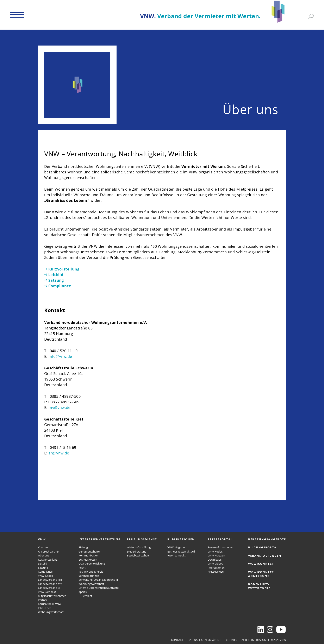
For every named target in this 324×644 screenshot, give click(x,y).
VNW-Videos (215, 563)
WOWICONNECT (261, 564)
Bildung (83, 547)
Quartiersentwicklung (92, 563)
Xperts (83, 592)
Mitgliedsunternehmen (52, 596)
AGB (244, 640)
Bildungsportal (263, 547)
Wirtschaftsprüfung (139, 547)
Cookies (231, 640)
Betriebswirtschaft (138, 555)
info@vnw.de (60, 356)
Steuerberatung (137, 551)
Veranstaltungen (89, 576)
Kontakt (177, 640)
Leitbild (43, 563)
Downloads (215, 560)
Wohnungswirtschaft (91, 584)
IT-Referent (85, 596)
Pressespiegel (216, 572)
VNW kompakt (47, 592)
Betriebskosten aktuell (181, 551)
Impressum (259, 640)
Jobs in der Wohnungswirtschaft (51, 610)
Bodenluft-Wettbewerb (260, 586)
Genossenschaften (90, 551)
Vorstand (44, 547)
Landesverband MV (50, 584)
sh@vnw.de (59, 453)
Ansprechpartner (48, 551)
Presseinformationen (221, 547)
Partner (43, 600)
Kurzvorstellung (48, 560)
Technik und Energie (91, 572)
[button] (17, 15)
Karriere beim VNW (50, 604)
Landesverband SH (50, 588)
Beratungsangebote (267, 539)
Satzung (43, 568)
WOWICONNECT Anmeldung (261, 574)
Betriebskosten (88, 560)
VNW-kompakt (176, 555)
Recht (82, 568)
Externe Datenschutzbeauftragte (99, 588)
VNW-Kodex (45, 576)
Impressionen (216, 568)
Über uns (44, 555)
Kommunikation (89, 555)
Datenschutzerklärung (204, 640)
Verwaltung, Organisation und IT (98, 580)
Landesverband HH (50, 580)
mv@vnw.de (60, 407)
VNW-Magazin (176, 547)
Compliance (45, 572)
